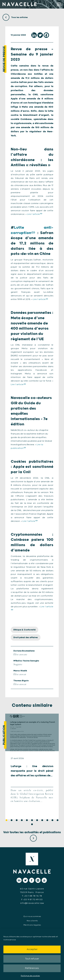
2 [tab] (12, 820)
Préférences (32, 968)
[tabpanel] (32, 766)
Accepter (32, 949)
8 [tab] (42, 820)
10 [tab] (52, 820)
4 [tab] (22, 820)
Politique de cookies (30, 976)
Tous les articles (15, 17)
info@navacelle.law (32, 903)
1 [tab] (6, 820)
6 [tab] (32, 820)
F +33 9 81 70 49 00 (32, 900)
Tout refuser (32, 959)
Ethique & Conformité (25, 630)
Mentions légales (32, 925)
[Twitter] (40, 35)
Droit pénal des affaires (26, 637)
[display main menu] (59, 4)
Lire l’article (33, 214)
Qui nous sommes (32, 916)
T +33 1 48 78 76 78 (32, 896)
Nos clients (32, 921)
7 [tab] (37, 820)
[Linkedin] (34, 35)
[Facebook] (46, 35)
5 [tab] (27, 820)
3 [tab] (17, 820)
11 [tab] (58, 820)
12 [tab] (32, 824)
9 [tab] (47, 820)
